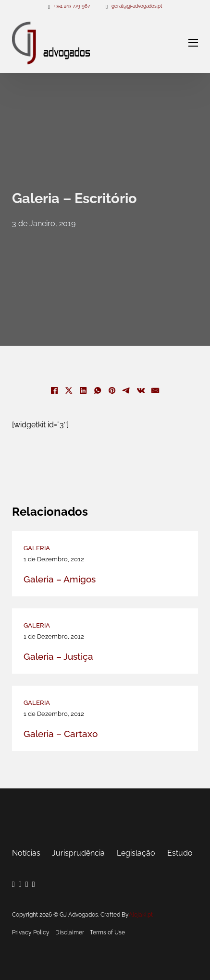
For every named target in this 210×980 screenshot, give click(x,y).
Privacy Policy (31, 932)
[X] (69, 390)
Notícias (26, 853)
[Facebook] (55, 390)
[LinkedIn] (84, 390)
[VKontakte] (141, 390)
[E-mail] (156, 390)
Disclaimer (70, 932)
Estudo (180, 853)
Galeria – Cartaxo (61, 734)
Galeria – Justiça (58, 656)
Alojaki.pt (141, 915)
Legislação (136, 853)
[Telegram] (127, 390)
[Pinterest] (112, 390)
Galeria (37, 548)
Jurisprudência (78, 853)
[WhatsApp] (98, 390)
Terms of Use (107, 932)
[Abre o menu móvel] (193, 43)
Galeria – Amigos (60, 579)
